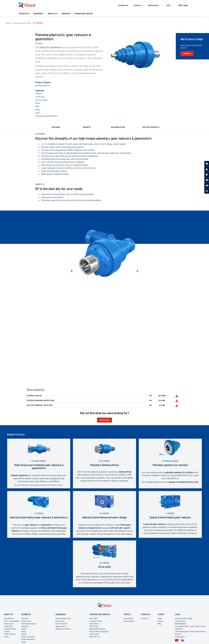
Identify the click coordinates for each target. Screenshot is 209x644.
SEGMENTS (38, 14)
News (160, 618)
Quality (7, 632)
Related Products (151, 127)
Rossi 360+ (94, 618)
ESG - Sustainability (12, 621)
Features (56, 127)
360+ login (183, 5)
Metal (37, 106)
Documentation (118, 127)
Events (160, 621)
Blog (159, 624)
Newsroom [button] (153, 5)
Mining (38, 110)
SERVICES (66, 14)
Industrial (25, 626)
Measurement (61, 626)
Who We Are (9, 618)
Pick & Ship (94, 626)
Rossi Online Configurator (99, 632)
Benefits (87, 127)
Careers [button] (137, 5)
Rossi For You (95, 637)
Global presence (10, 629)
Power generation (28, 639)
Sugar (37, 113)
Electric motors (61, 624)
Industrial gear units (22, 23)
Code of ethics (180, 621)
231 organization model (184, 618)
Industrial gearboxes (43, 85)
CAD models (94, 634)
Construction (40, 97)
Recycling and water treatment (46, 116)
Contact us (123, 5)
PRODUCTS (24, 14)
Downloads (104, 420)
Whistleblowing (181, 624)
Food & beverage (41, 100)
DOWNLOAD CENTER (83, 14)
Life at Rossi (128, 618)
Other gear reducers (63, 629)
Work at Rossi (129, 621)
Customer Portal (96, 621)
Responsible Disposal (98, 629)
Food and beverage (29, 624)
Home (8, 23)
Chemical (38, 94)
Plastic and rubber (28, 637)
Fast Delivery (95, 624)
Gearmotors (60, 621)
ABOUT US (52, 14)
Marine (38, 103)
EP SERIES (38, 23)
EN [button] (168, 5)
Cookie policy (180, 637)
